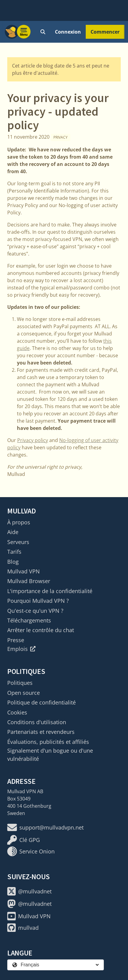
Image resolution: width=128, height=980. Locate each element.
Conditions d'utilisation (37, 722)
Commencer (105, 32)
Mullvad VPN (24, 571)
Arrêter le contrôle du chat (41, 630)
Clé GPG (24, 840)
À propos (19, 522)
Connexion (68, 32)
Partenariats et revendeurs (41, 732)
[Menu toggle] (24, 32)
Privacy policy (33, 440)
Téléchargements (29, 620)
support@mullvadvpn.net (45, 827)
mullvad (23, 928)
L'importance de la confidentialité (50, 591)
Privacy (61, 137)
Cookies (17, 712)
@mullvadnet (29, 891)
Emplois (21, 649)
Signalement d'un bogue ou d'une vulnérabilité (50, 754)
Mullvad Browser (29, 581)
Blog (13, 562)
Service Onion (31, 851)
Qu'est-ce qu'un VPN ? (35, 611)
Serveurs (18, 542)
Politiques (20, 683)
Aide (13, 532)
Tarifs (14, 552)
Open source (24, 693)
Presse (16, 640)
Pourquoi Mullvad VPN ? (38, 601)
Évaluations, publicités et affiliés (48, 742)
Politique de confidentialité (42, 702)
